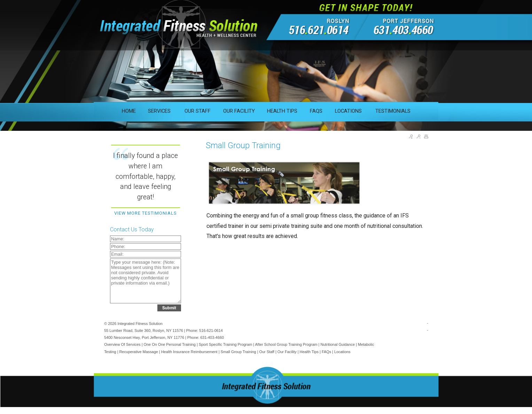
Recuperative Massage (139, 352)
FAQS (316, 111)
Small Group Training (238, 352)
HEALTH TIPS (282, 111)
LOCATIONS (349, 111)
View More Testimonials (146, 213)
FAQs (326, 352)
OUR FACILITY (239, 111)
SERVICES (160, 111)
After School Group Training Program (286, 344)
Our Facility (287, 352)
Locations (342, 352)
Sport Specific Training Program (226, 344)
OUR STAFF (198, 111)
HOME (129, 111)
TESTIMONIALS (393, 111)
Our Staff (267, 352)
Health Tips (309, 352)
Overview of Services (122, 344)
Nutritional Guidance (338, 344)
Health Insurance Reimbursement (189, 352)
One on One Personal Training (170, 344)
